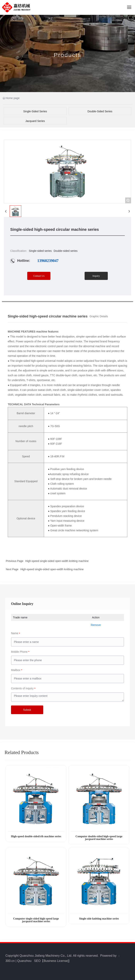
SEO (37, 961)
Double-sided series (100, 111)
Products (67, 58)
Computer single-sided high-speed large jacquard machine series (36, 920)
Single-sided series (35, 111)
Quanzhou (24, 961)
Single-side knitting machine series (99, 919)
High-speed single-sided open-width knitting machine (57, 561)
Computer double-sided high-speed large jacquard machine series (99, 838)
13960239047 (48, 261)
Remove (96, 625)
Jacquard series (35, 121)
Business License (56, 961)
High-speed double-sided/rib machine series (36, 836)
